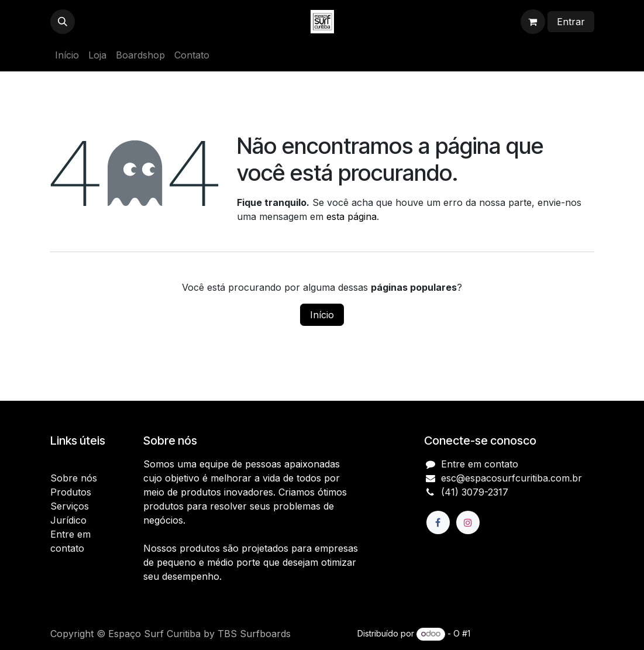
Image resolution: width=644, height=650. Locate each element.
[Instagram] (468, 522)
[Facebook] (438, 522)
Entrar (571, 22)
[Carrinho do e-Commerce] (533, 22)
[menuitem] (67, 55)
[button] (63, 22)
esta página (352, 216)
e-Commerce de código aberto (533, 633)
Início (322, 315)
